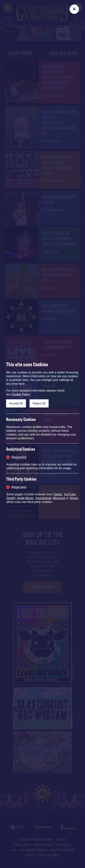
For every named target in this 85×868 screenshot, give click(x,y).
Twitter (58, 494)
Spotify (11, 498)
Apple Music (25, 498)
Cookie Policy (21, 394)
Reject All (39, 403)
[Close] (74, 9)
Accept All (16, 403)
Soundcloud (43, 498)
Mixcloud (59, 498)
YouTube (70, 494)
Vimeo (74, 498)
